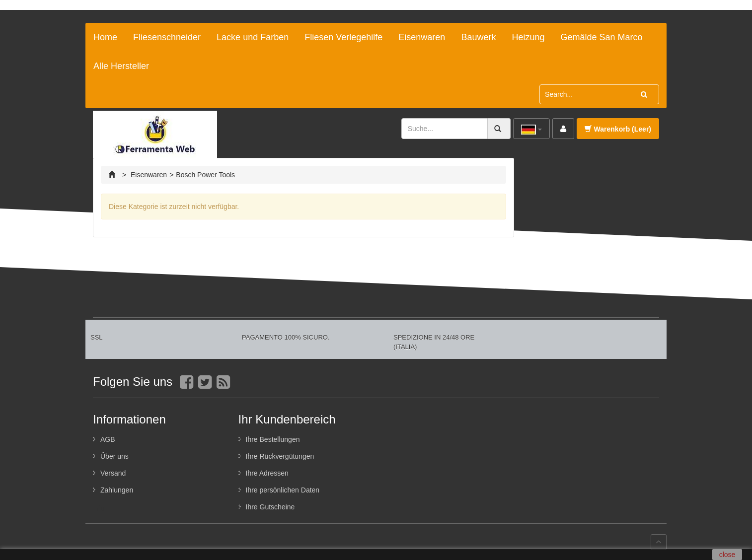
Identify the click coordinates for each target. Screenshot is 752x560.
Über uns (114, 456)
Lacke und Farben (253, 37)
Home (105, 37)
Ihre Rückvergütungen (280, 456)
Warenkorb (618, 129)
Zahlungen (117, 490)
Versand (113, 473)
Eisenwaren (422, 37)
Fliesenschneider (167, 37)
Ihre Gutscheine (270, 507)
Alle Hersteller (121, 66)
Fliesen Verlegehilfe (343, 37)
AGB (108, 439)
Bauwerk (478, 37)
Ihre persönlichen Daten (283, 490)
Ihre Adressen (267, 473)
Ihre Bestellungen (273, 439)
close (727, 555)
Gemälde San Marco (601, 37)
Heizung (528, 37)
